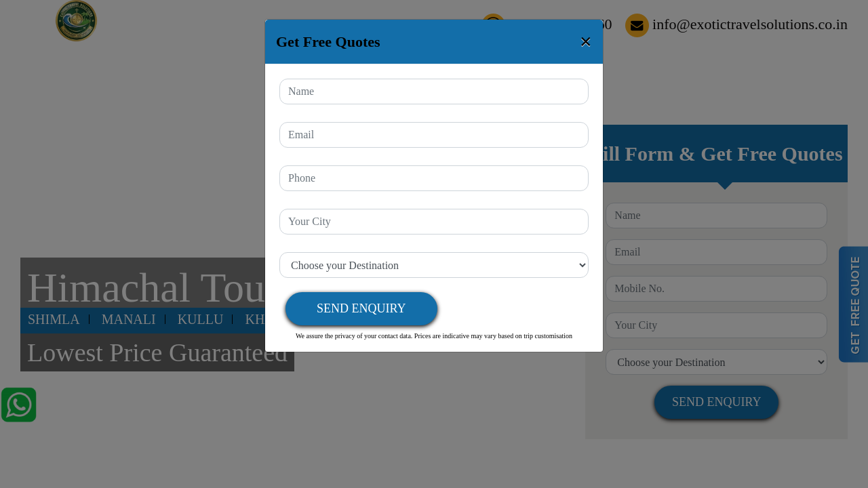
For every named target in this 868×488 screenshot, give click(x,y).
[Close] (586, 41)
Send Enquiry (361, 308)
